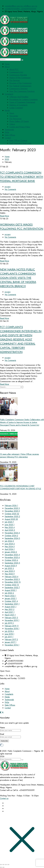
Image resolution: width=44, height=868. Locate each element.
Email (2, 734)
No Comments (10, 189)
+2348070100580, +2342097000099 (20, 9)
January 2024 (11, 552)
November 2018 (12, 629)
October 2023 (11, 560)
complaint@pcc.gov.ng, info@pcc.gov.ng (21, 6)
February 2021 (11, 618)
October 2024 (11, 536)
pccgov (8, 187)
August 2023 (11, 566)
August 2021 (11, 607)
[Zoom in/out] (1, 865)
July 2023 (9, 568)
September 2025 (12, 516)
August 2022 (11, 590)
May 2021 (10, 609)
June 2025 (10, 525)
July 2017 (9, 637)
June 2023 (10, 571)
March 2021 (10, 615)
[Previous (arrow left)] (1, 867)
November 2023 (12, 557)
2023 (7, 159)
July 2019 (9, 623)
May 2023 (10, 574)
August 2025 (11, 519)
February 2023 (11, 577)
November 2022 (13, 582)
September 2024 (12, 538)
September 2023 (12, 563)
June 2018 (9, 634)
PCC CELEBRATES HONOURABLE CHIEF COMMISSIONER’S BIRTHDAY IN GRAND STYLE (21, 487)
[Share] (6, 865)
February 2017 (11, 640)
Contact (8, 708)
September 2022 (12, 588)
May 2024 (10, 547)
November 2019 (12, 620)
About (7, 691)
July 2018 (9, 631)
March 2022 (10, 596)
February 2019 (12, 626)
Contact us (4, 798)
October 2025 (12, 514)
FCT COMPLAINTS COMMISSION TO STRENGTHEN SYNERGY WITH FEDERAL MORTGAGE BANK (22, 177)
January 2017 (11, 642)
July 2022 (9, 593)
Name (2, 728)
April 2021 (10, 612)
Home (7, 157)
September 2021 (12, 604)
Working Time (5, 796)
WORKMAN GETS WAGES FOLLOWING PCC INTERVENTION (22, 227)
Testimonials (9, 700)
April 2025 (10, 530)
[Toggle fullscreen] (3, 865)
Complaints (9, 694)
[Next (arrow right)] (3, 867)
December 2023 (12, 555)
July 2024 (9, 541)
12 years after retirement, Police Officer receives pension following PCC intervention (19, 456)
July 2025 (9, 522)
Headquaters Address (9, 785)
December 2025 (12, 508)
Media (7, 697)
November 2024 (12, 533)
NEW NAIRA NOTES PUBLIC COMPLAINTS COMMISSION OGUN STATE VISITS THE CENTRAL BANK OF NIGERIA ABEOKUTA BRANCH (18, 278)
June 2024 (10, 544)
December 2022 (12, 579)
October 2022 (12, 585)
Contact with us (6, 790)
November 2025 (12, 511)
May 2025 (10, 527)
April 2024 (10, 549)
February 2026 (11, 506)
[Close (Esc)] (8, 865)
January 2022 (11, 598)
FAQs (7, 702)
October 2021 (11, 601)
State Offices (10, 705)
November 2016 (12, 645)
